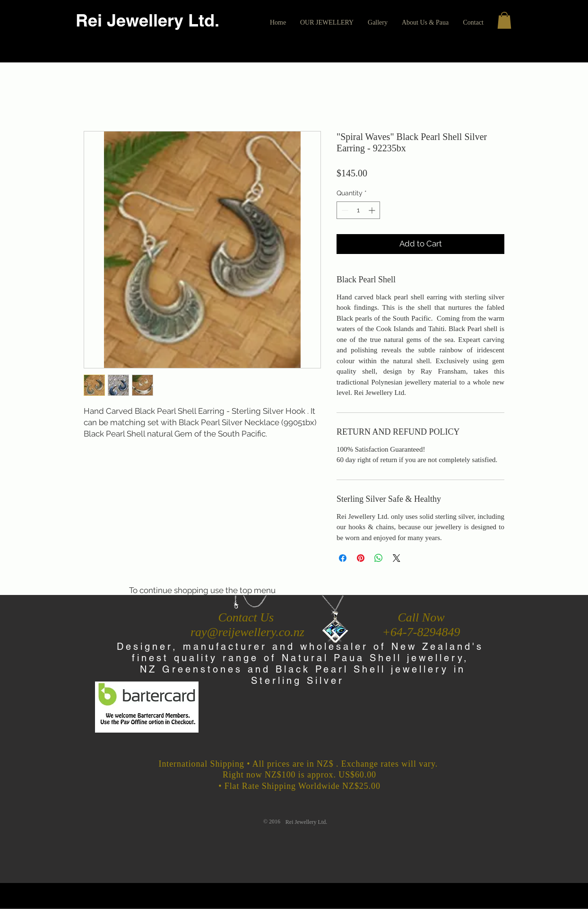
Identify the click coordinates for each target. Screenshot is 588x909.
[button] (327, 23)
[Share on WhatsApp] (379, 558)
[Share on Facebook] (343, 558)
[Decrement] (344, 210)
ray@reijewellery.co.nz (247, 632)
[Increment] (373, 210)
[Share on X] (397, 558)
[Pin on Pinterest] (361, 558)
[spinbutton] (358, 210)
